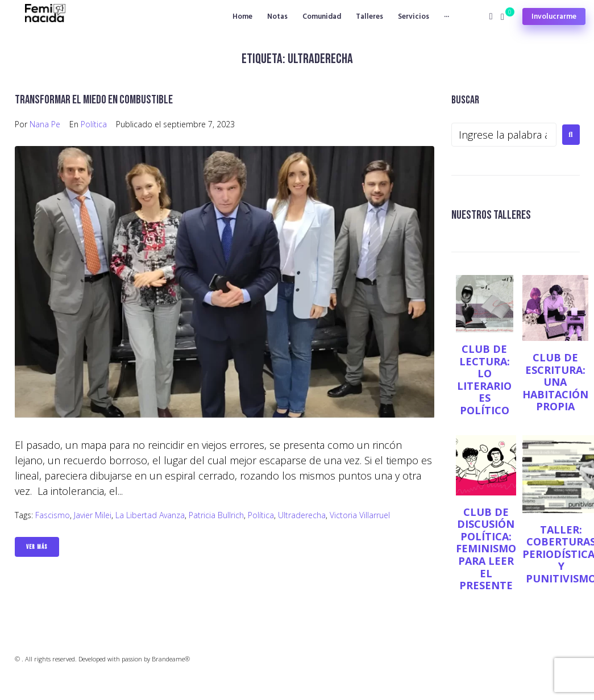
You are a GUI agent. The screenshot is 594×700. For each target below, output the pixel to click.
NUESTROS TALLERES (491, 215)
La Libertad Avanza (150, 515)
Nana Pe (45, 124)
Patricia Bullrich (216, 515)
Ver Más (37, 547)
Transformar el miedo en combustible (94, 100)
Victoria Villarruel (360, 515)
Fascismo (53, 515)
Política (94, 124)
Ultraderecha (302, 515)
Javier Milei (93, 515)
